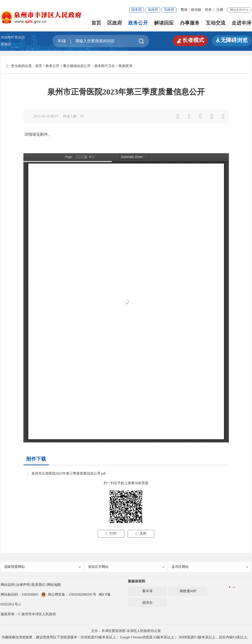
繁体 (184, 10)
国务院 (137, 10)
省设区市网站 (126, 567)
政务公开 (138, 23)
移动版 (196, 10)
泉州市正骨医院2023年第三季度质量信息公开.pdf (69, 473)
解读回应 (164, 23)
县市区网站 (210, 567)
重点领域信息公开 (77, 66)
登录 (208, 10)
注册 (220, 10)
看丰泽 (147, 592)
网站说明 (8, 585)
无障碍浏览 (232, 40)
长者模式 (190, 40)
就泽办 (147, 603)
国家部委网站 (43, 567)
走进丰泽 (241, 23)
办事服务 (190, 23)
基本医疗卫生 (105, 66)
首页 (96, 23)
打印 (111, 534)
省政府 (153, 10)
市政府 (169, 10)
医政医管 (126, 66)
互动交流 (216, 23)
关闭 (141, 534)
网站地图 (54, 585)
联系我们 (38, 585)
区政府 (115, 23)
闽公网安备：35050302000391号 (69, 595)
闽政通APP (188, 592)
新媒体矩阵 (137, 582)
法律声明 (23, 585)
